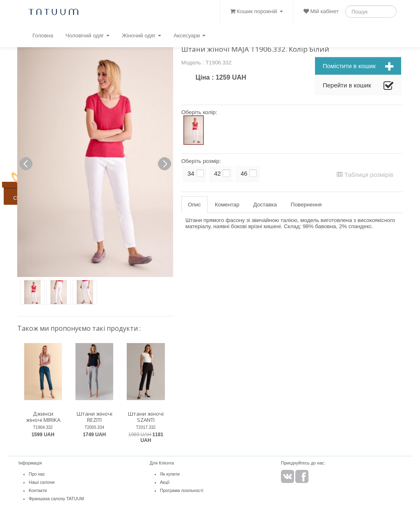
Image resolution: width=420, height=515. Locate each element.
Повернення (306, 205)
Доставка (265, 205)
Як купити (170, 474)
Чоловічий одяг (88, 35)
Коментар (227, 205)
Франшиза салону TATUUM (56, 499)
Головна (43, 35)
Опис (194, 205)
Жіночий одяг (142, 35)
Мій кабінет (321, 11)
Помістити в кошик (358, 67)
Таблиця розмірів (365, 175)
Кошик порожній (256, 11)
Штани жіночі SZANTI (146, 417)
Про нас (37, 474)
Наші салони (42, 482)
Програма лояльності (182, 490)
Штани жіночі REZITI (95, 417)
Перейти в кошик (358, 86)
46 (244, 173)
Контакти (38, 490)
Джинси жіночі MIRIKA (43, 417)
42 (218, 173)
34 (191, 173)
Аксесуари (189, 35)
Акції (165, 482)
